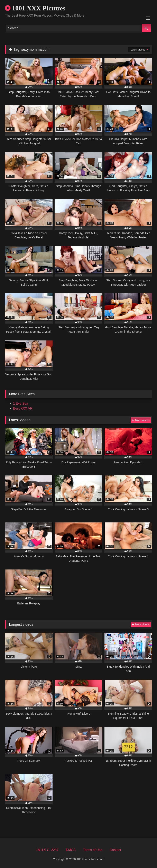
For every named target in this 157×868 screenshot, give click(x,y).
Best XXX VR (23, 408)
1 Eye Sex (21, 404)
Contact (115, 850)
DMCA (71, 850)
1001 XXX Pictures (35, 8)
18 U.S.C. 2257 (47, 850)
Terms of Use (93, 850)
